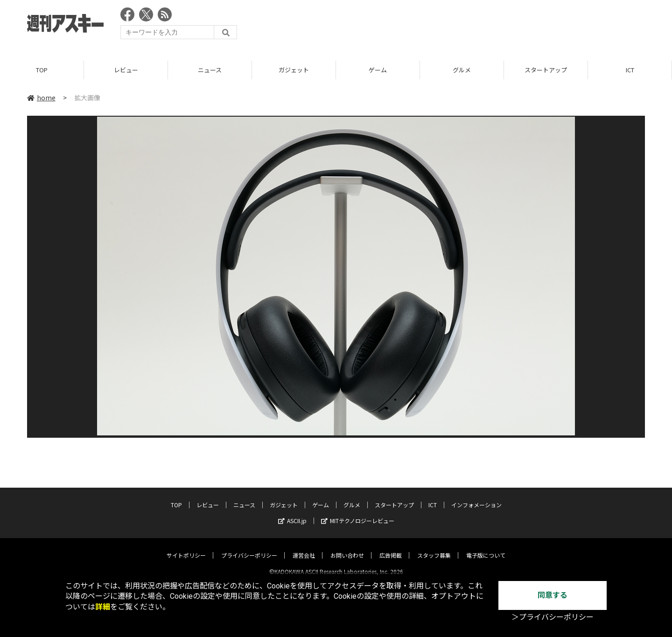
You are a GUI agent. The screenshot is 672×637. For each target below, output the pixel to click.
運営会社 (304, 547)
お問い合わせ (347, 547)
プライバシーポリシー (249, 547)
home (41, 98)
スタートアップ (546, 70)
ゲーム (378, 70)
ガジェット (294, 70)
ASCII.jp (292, 513)
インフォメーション (476, 497)
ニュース (210, 70)
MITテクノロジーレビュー (358, 513)
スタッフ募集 (434, 547)
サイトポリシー (186, 547)
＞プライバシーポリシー (553, 617)
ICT (630, 70)
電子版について (486, 547)
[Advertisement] (475, 26)
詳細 (103, 607)
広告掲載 (391, 547)
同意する (553, 595)
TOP (42, 70)
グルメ (462, 70)
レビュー (126, 70)
